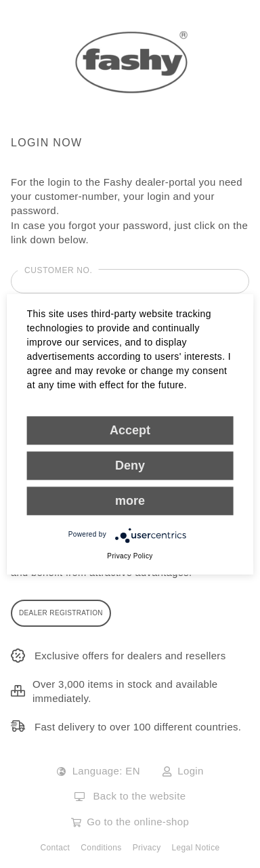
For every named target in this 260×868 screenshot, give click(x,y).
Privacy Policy (130, 556)
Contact (55, 848)
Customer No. (58, 270)
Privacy (147, 848)
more (130, 501)
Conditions (101, 848)
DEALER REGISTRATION (61, 613)
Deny (130, 466)
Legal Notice (196, 848)
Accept (130, 430)
